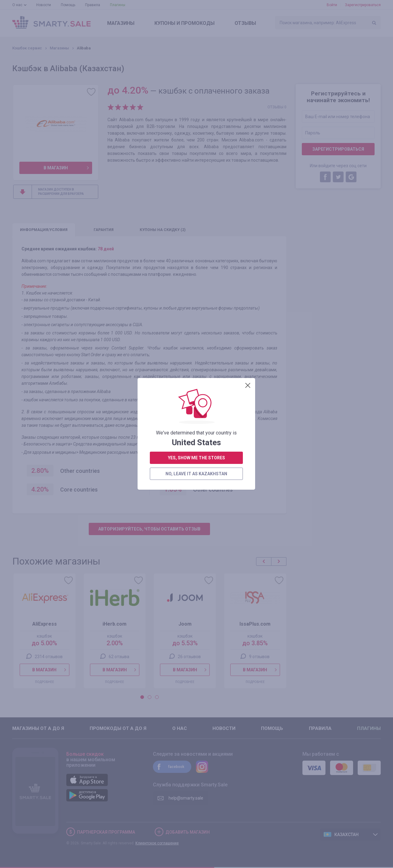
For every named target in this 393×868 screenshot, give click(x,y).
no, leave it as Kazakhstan (196, 163)
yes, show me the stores (196, 147)
